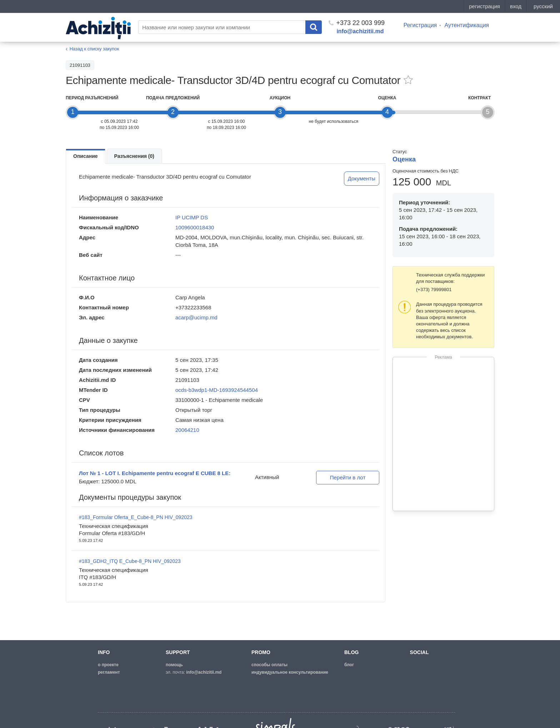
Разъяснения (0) (134, 156)
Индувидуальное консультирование (290, 672)
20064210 (187, 430)
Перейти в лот (348, 477)
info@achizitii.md (360, 31)
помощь (174, 665)
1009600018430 (195, 227)
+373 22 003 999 (357, 23)
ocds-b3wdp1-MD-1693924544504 (217, 390)
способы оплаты (269, 665)
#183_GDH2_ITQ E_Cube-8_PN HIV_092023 (130, 561)
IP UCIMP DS (192, 217)
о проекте (108, 665)
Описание (86, 156)
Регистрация (420, 25)
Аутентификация (467, 25)
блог (349, 665)
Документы (362, 178)
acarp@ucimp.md (196, 317)
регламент (109, 672)
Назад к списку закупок (94, 49)
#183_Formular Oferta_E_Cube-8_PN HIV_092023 (136, 517)
